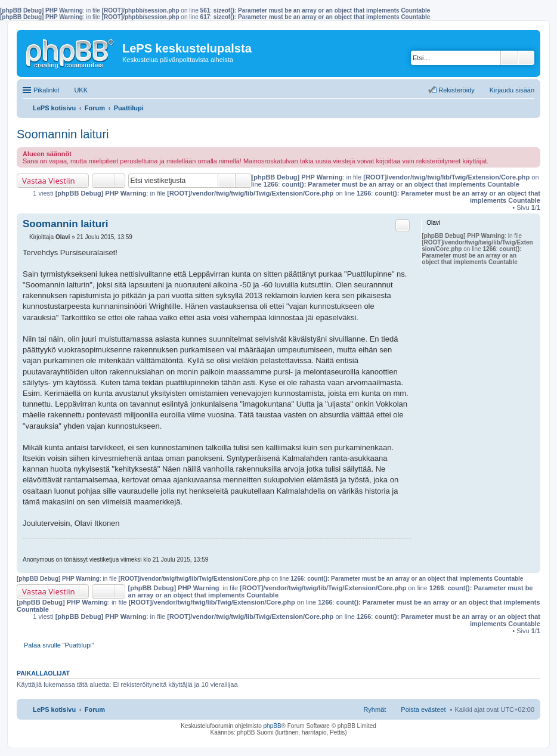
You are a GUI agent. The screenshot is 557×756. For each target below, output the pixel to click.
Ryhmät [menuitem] (375, 709)
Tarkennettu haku (526, 58)
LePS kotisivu (54, 709)
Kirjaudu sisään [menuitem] (512, 90)
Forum (95, 709)
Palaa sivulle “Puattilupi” (59, 645)
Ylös (531, 567)
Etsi (509, 58)
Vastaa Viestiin (49, 181)
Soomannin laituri (63, 134)
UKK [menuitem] (81, 90)
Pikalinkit (46, 90)
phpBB (273, 726)
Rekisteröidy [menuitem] (457, 90)
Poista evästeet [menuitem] (423, 709)
